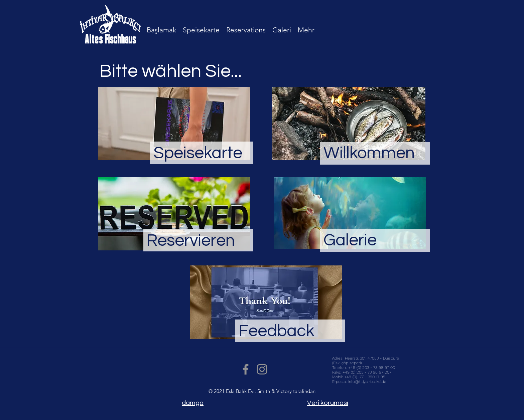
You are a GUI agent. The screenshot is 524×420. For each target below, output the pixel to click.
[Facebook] (246, 369)
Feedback (277, 331)
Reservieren (191, 241)
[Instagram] (262, 369)
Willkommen (369, 153)
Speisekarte (198, 153)
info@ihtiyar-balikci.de (367, 382)
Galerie (350, 240)
